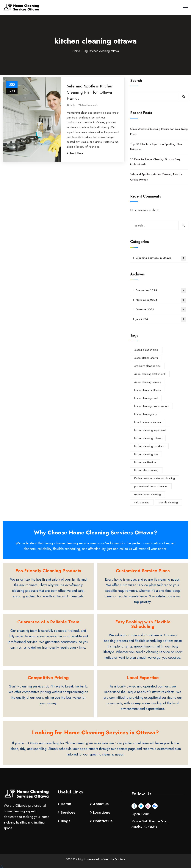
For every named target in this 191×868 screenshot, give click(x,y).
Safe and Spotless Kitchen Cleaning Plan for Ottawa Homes (90, 92)
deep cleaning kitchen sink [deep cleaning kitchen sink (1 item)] (150, 374)
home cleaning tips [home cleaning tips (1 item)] (145, 414)
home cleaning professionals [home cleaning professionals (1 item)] (151, 406)
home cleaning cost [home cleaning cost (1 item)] (146, 398)
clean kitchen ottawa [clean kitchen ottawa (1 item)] (146, 358)
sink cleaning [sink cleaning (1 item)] (142, 502)
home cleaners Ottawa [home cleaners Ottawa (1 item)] (148, 390)
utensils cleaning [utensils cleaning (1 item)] (168, 502)
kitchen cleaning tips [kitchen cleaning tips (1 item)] (146, 454)
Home (76, 51)
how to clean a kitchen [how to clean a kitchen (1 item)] (148, 422)
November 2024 (161, 300)
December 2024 (161, 291)
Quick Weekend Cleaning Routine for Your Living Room (159, 132)
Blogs (66, 821)
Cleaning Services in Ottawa (161, 258)
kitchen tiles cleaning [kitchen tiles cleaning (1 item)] (146, 470)
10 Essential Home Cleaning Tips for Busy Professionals (155, 162)
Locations (102, 812)
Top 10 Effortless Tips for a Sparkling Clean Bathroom (157, 147)
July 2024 (161, 319)
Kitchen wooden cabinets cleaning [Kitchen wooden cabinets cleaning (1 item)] (155, 478)
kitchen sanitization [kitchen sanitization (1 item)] (145, 462)
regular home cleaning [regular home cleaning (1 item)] (148, 494)
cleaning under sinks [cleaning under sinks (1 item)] (146, 350)
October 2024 (161, 310)
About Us (101, 804)
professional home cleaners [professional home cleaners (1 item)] (151, 486)
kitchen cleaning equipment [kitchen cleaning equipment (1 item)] (150, 430)
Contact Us (103, 821)
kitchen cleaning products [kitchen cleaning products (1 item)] (149, 446)
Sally (72, 105)
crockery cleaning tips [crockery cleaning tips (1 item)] (147, 366)
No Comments (90, 105)
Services (68, 812)
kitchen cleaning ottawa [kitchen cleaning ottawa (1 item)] (148, 438)
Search (136, 81)
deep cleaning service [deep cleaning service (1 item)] (148, 382)
